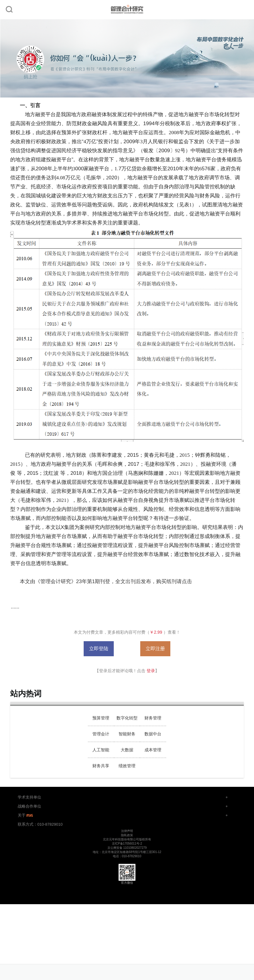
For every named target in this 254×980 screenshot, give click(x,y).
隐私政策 (127, 835)
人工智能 (101, 750)
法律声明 (127, 831)
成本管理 (153, 750)
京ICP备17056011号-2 (127, 844)
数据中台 (153, 734)
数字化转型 (127, 718)
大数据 (127, 750)
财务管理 (153, 718)
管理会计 (101, 734)
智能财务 (127, 734)
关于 (26, 815)
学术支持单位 (29, 797)
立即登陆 (99, 649)
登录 (151, 671)
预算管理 (101, 718)
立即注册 (155, 649)
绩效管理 (127, 766)
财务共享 (101, 766)
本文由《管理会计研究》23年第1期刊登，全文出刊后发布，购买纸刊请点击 (106, 581)
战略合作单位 (29, 806)
